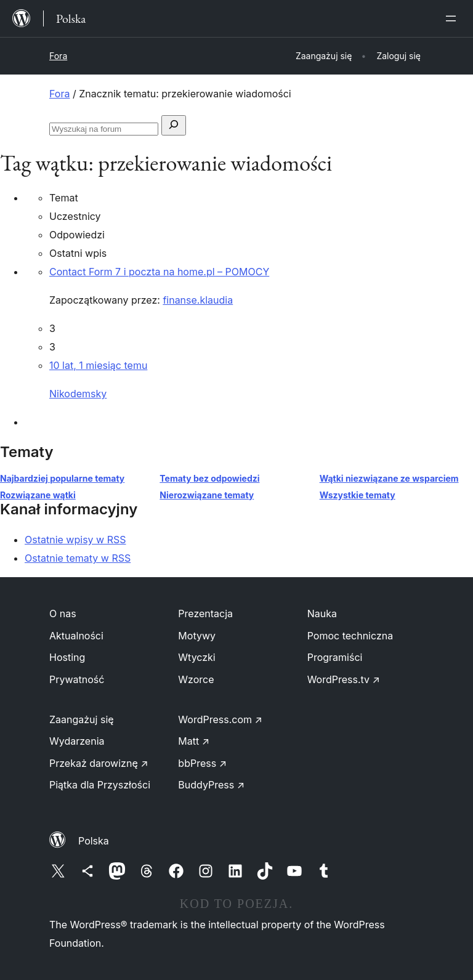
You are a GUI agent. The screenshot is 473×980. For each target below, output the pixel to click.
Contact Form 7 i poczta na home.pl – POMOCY (159, 272)
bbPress (202, 763)
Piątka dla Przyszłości (100, 785)
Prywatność (77, 679)
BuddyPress (211, 785)
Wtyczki (196, 657)
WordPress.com (220, 719)
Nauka (322, 614)
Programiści (335, 657)
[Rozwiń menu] (453, 18)
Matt (194, 741)
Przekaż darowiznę (99, 763)
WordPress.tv (344, 679)
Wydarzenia (77, 741)
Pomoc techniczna (350, 636)
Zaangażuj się (82, 719)
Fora (58, 56)
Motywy (197, 636)
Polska (94, 841)
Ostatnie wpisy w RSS (75, 540)
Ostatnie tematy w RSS (78, 558)
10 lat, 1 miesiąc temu (98, 365)
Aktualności (76, 636)
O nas (63, 614)
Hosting (67, 657)
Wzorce (196, 679)
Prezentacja (205, 614)
